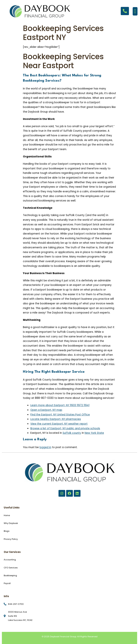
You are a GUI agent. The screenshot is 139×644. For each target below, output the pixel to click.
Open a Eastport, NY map (46, 410)
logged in (45, 447)
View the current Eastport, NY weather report (59, 424)
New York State (94, 433)
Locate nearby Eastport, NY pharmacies (56, 419)
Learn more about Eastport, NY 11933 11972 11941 (60, 405)
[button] (135, 11)
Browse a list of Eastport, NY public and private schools (65, 428)
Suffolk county (72, 433)
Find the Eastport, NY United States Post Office (60, 415)
